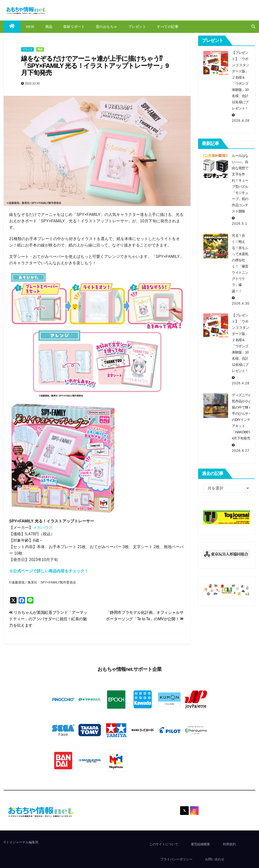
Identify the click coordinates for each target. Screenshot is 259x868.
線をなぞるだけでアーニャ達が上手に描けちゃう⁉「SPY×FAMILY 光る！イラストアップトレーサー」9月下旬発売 (95, 66)
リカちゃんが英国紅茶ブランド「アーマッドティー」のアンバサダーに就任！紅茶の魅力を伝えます (48, 619)
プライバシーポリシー (176, 859)
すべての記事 (168, 27)
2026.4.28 (241, 121)
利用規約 (229, 844)
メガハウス (43, 527)
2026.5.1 (240, 224)
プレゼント (137, 27)
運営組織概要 (200, 844)
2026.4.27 (241, 451)
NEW (30, 27)
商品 (49, 27)
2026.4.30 (241, 303)
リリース (27, 49)
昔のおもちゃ (106, 27)
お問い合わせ (215, 859)
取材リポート (74, 27)
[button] (253, 27)
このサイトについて (164, 844)
